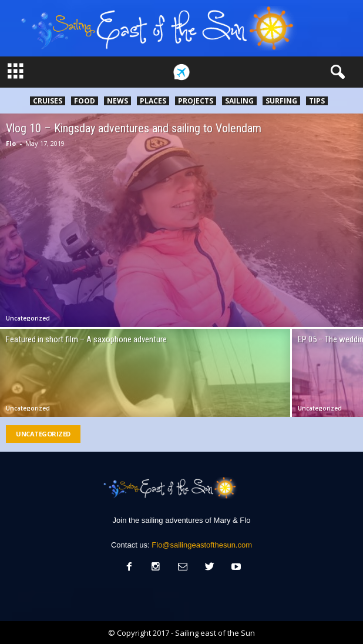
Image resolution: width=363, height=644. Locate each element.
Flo (11, 143)
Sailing (239, 101)
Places (153, 101)
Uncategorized (28, 318)
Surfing (281, 101)
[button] (335, 72)
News (117, 101)
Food (85, 101)
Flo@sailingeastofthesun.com (202, 545)
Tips (317, 101)
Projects (196, 101)
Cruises (48, 101)
